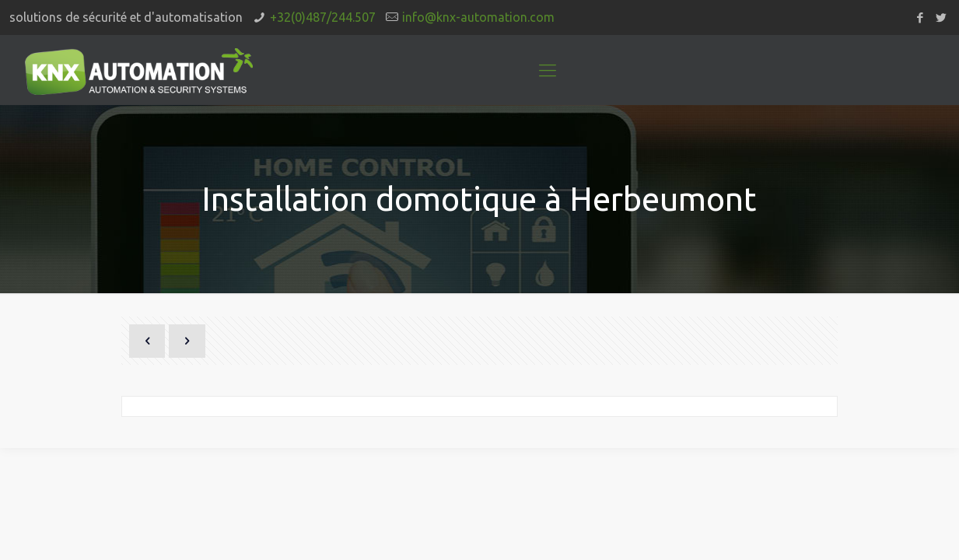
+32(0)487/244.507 (323, 17)
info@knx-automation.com (478, 17)
